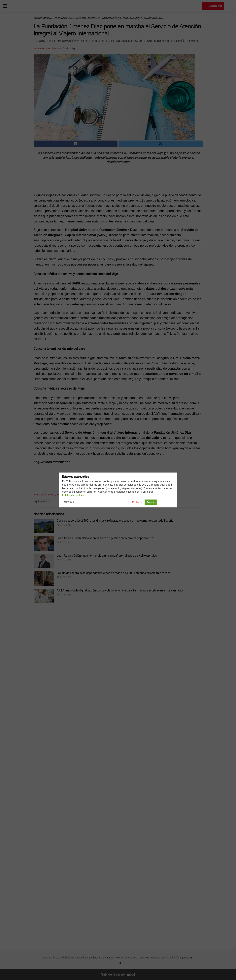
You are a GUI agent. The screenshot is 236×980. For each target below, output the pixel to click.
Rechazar (137, 502)
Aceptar (151, 502)
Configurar (70, 502)
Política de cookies (73, 495)
